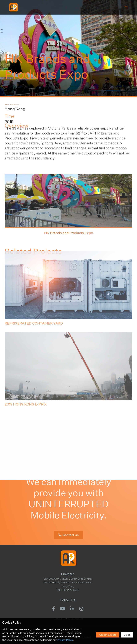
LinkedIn (68, 574)
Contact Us (71, 531)
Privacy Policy (65, 640)
